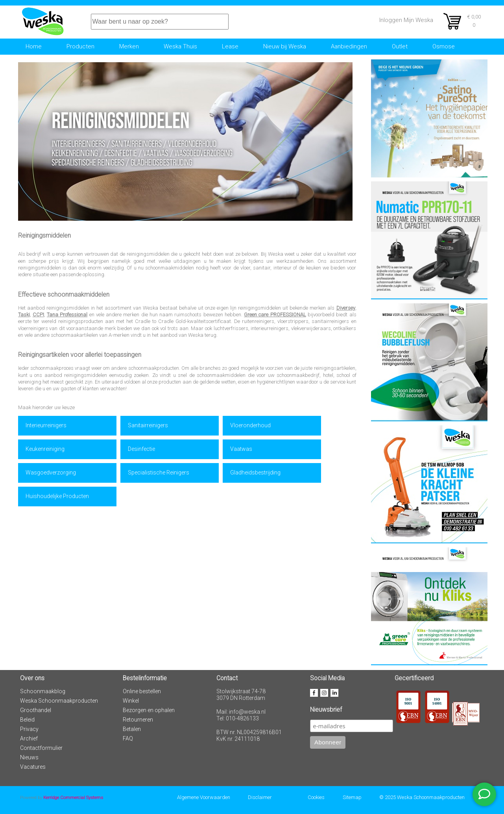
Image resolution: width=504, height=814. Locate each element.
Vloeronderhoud (250, 425)
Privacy (29, 729)
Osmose (444, 46)
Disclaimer (260, 797)
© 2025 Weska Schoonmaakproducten (422, 797)
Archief (29, 738)
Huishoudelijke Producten (57, 496)
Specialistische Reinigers (159, 473)
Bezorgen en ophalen (149, 710)
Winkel (131, 701)
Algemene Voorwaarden (204, 797)
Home (34, 46)
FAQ (128, 738)
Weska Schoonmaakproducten (59, 701)
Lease (230, 46)
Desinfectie (141, 449)
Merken (129, 46)
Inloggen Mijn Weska (406, 20)
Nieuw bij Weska (285, 46)
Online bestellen (142, 691)
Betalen (132, 729)
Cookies (316, 797)
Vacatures (33, 767)
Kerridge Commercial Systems (73, 797)
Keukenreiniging (45, 449)
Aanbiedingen (349, 46)
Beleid (27, 720)
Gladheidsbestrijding (255, 473)
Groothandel (36, 710)
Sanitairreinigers (148, 425)
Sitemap (352, 797)
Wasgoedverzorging (51, 473)
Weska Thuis (180, 46)
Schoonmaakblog (43, 691)
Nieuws (29, 757)
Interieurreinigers (46, 425)
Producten (80, 46)
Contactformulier (41, 748)
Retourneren (138, 720)
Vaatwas (241, 449)
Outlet (400, 46)
